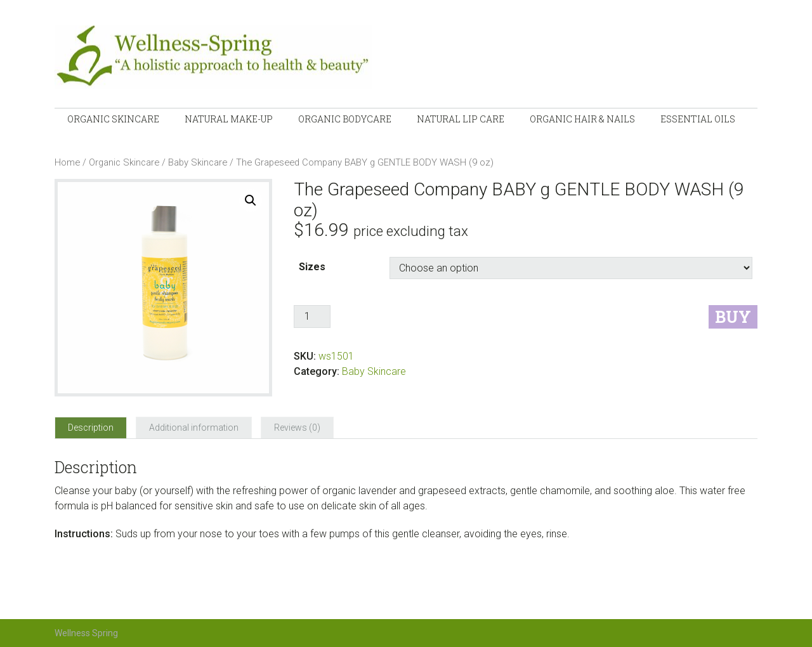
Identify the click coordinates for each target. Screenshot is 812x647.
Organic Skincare (124, 162)
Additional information (194, 428)
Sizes (312, 267)
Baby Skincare (198, 162)
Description (91, 428)
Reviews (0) (297, 428)
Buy (733, 317)
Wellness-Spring (245, 57)
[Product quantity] (312, 317)
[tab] (91, 428)
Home (67, 162)
